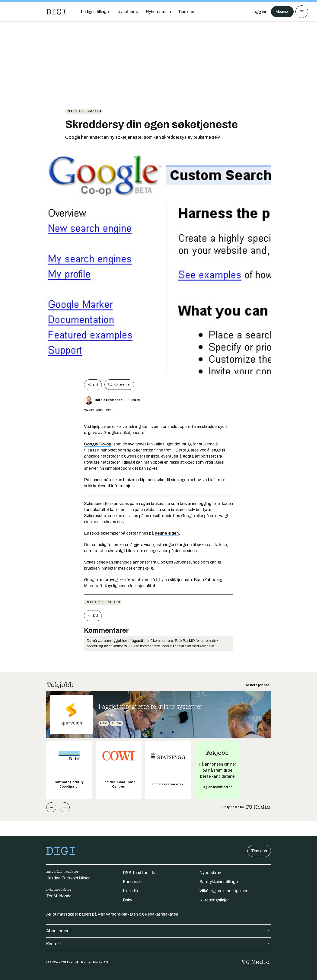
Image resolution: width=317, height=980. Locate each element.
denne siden (167, 533)
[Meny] (302, 12)
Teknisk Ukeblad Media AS (87, 962)
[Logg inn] (257, 12)
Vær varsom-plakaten (118, 914)
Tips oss (259, 851)
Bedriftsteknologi (84, 111)
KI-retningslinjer (214, 900)
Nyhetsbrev (210, 873)
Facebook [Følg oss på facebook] (132, 882)
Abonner (281, 12)
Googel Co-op (98, 444)
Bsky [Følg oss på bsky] (127, 900)
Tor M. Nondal (59, 896)
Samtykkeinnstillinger (219, 882)
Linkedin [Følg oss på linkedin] (130, 891)
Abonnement (159, 931)
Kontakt (159, 944)
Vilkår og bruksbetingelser (223, 891)
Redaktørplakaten (161, 914)
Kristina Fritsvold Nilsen (68, 878)
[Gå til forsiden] (56, 12)
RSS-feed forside (139, 873)
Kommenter (119, 385)
